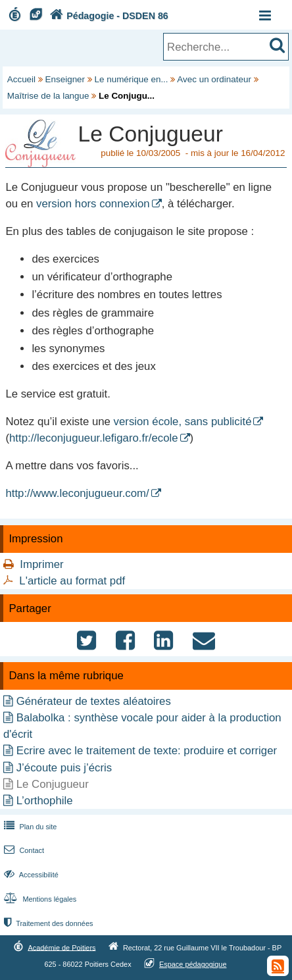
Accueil (21, 79)
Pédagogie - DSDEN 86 (108, 16)
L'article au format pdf (72, 581)
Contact (23, 850)
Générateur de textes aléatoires (94, 701)
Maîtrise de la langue (48, 96)
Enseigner (65, 79)
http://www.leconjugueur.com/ (77, 493)
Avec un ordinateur (214, 79)
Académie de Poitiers (61, 947)
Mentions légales (39, 899)
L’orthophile (45, 801)
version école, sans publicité (183, 422)
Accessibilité (30, 875)
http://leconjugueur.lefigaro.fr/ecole (94, 438)
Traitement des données (47, 923)
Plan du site (29, 827)
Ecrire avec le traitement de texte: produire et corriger (147, 751)
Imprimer (41, 564)
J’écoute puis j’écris (64, 768)
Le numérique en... (132, 79)
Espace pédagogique (193, 964)
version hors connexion (93, 204)
